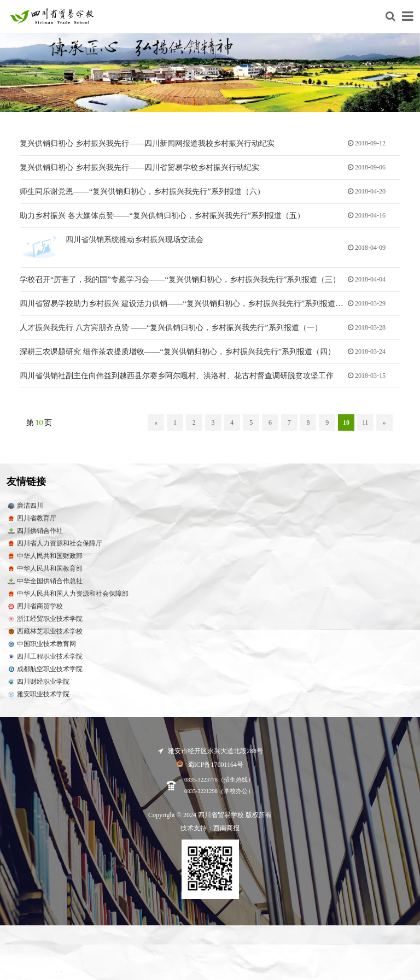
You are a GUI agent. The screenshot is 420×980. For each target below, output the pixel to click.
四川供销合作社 (35, 535)
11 (365, 427)
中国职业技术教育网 (41, 649)
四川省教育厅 (31, 523)
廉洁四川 (25, 510)
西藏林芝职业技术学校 (45, 636)
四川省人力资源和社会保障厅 (54, 548)
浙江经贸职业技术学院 (45, 623)
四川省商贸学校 (35, 611)
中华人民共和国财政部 (45, 561)
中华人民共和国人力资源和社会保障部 (68, 598)
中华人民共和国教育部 (45, 573)
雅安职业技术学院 (38, 699)
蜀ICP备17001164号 (210, 768)
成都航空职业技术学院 (45, 674)
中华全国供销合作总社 (45, 586)
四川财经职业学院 (38, 686)
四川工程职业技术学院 (45, 661)
